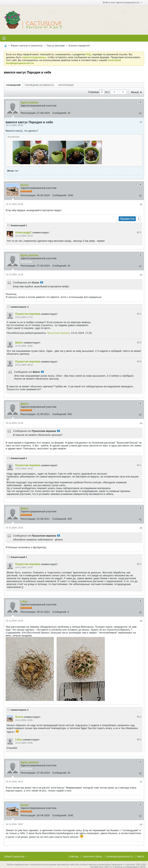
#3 (141, 275)
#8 (141, 825)
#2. (139, 232)
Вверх (141, 857)
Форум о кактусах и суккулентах (27, 46)
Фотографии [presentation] (66, 85)
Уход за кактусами (56, 46)
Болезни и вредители (79, 46)
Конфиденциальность (120, 857)
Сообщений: (60, 113)
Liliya (24, 601)
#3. (139, 314)
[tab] (13, 85)
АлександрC (23, 232)
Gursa (25, 185)
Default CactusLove (16, 857)
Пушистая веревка (28, 314)
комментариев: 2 (20, 710)
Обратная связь (92, 857)
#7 (141, 782)
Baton (19, 343)
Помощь (74, 857)
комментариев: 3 (20, 307)
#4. (139, 465)
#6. (139, 717)
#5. (139, 564)
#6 (141, 621)
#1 (141, 122)
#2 (141, 204)
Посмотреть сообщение (42, 282)
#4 (141, 423)
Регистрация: (28, 113)
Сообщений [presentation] (13, 85)
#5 (141, 528)
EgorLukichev (30, 103)
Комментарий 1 (19, 225)
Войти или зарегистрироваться (122, 3)
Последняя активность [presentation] (39, 85)
